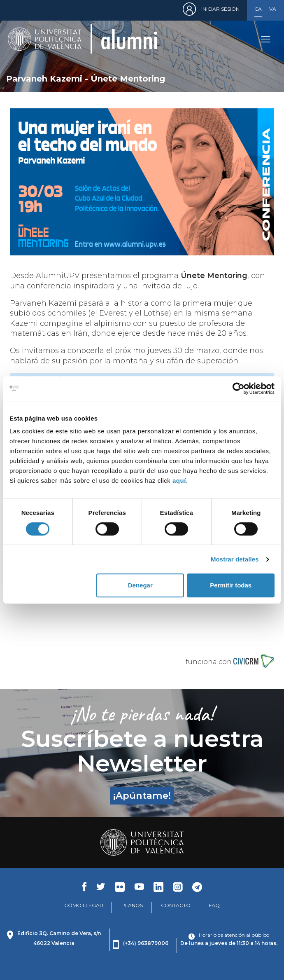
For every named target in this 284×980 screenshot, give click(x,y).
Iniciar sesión (220, 9)
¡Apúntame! (142, 795)
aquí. (180, 481)
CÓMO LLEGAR (84, 905)
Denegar (140, 585)
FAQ (214, 905)
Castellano (258, 9)
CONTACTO (176, 905)
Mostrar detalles (235, 559)
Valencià (273, 9)
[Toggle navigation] (265, 39)
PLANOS (132, 905)
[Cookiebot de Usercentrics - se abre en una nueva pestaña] (239, 388)
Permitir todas (231, 585)
